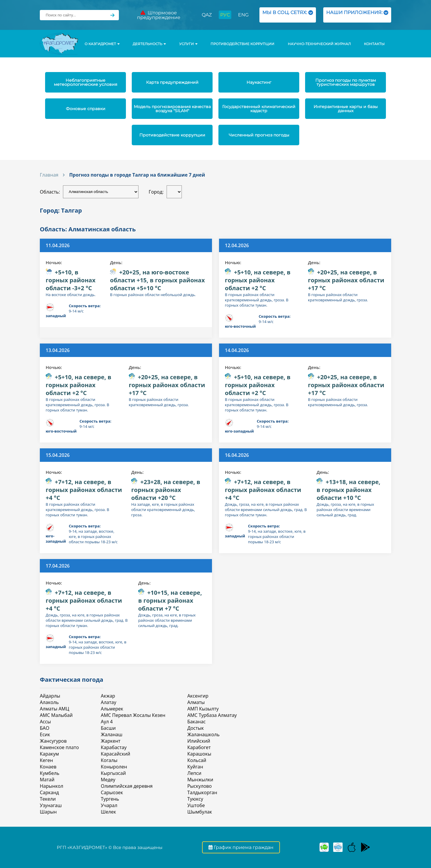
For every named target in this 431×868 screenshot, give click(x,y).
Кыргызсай (113, 773)
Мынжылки (200, 780)
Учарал (109, 805)
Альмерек (112, 709)
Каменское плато (59, 747)
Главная (49, 175)
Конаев (48, 767)
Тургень (110, 799)
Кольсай (197, 760)
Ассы (45, 722)
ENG (243, 15)
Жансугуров (53, 741)
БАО (45, 728)
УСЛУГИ (188, 44)
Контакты (374, 44)
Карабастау (114, 747)
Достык (196, 728)
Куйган (195, 767)
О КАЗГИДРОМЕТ (102, 44)
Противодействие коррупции (242, 44)
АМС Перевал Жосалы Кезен (133, 715)
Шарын (48, 812)
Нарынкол (52, 786)
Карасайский (115, 754)
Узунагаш (51, 805)
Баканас (197, 722)
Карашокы (199, 754)
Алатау (108, 702)
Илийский (199, 741)
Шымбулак (200, 812)
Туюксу (195, 799)
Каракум (49, 754)
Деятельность (149, 44)
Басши (108, 728)
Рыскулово (200, 786)
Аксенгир (198, 696)
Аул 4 (107, 722)
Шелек (108, 812)
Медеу (108, 780)
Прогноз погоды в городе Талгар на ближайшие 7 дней (137, 175)
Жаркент (111, 741)
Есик (45, 734)
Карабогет (199, 747)
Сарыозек (112, 792)
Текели (48, 799)
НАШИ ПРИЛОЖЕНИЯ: (357, 15)
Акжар (108, 696)
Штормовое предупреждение (159, 15)
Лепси (194, 773)
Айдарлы (50, 696)
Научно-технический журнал (319, 44)
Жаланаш (112, 734)
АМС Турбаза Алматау (212, 715)
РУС (225, 15)
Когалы (109, 760)
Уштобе (196, 805)
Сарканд (49, 792)
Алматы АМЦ (54, 709)
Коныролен (114, 767)
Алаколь (49, 702)
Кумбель (50, 773)
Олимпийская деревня (127, 786)
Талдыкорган (202, 792)
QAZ (207, 15)
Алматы (196, 702)
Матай (47, 780)
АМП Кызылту (203, 709)
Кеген (46, 760)
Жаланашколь (203, 734)
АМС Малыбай (56, 715)
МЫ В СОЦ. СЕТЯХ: (288, 15)
